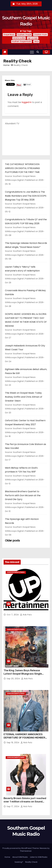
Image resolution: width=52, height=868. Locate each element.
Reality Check (31, 862)
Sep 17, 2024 (13, 806)
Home (6, 65)
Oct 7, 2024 (13, 615)
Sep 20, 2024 (14, 679)
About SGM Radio (20, 857)
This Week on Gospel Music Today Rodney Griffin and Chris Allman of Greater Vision (24, 397)
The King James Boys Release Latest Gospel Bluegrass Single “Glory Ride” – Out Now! (23, 674)
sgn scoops (33, 38)
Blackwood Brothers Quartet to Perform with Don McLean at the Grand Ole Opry (23, 495)
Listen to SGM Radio (39, 857)
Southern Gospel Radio (22, 41)
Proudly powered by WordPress (17, 848)
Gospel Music (9, 35)
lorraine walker (19, 38)
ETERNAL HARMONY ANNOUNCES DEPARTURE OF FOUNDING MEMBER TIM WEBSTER (24, 738)
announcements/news (16, 572)
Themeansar (26, 851)
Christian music (40, 35)
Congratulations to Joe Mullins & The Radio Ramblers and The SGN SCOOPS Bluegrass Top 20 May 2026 (26, 196)
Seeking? (19, 862)
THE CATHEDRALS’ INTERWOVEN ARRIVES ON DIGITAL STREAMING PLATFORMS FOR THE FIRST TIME (22, 168)
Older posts (12, 541)
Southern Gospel (24, 35)
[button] (38, 52)
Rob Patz (26, 615)
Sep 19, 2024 (13, 743)
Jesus (36, 41)
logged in (27, 102)
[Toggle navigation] (32, 52)
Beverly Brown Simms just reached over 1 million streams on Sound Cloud (25, 802)
